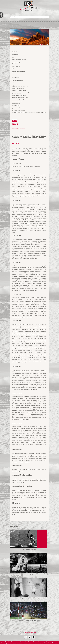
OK (56, 643)
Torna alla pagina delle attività (18, 128)
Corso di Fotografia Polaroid (29, 601)
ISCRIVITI (14, 121)
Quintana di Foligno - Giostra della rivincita (30, 623)
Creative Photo (29, 576)
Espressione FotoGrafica (30, 635)
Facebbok (26, 640)
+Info (51, 643)
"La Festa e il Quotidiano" (30, 550)
